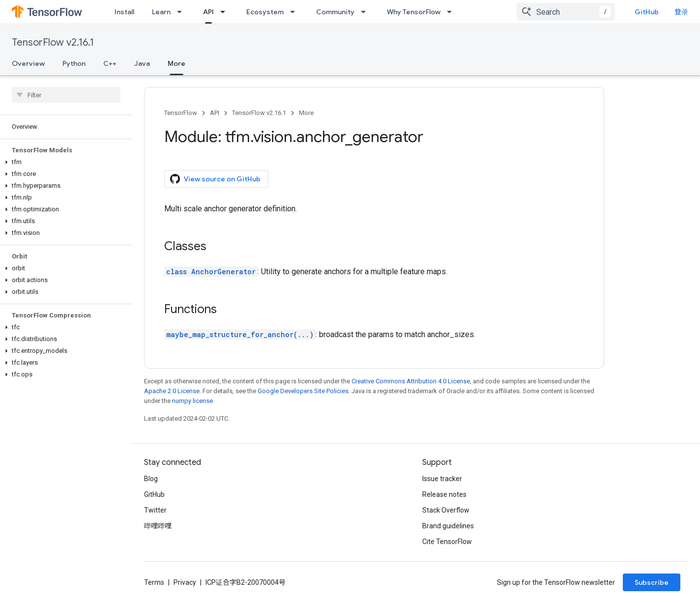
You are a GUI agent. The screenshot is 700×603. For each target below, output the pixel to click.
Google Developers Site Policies (303, 391)
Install (124, 12)
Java (142, 63)
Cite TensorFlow (447, 542)
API (215, 113)
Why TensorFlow (414, 12)
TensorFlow (181, 113)
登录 (681, 12)
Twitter (155, 510)
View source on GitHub (215, 179)
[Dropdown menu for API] (226, 12)
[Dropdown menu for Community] (366, 12)
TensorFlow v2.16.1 (53, 43)
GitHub (647, 12)
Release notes (444, 494)
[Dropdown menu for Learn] (182, 12)
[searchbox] (66, 95)
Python (74, 63)
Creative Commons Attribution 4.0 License (411, 381)
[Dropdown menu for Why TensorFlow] (452, 12)
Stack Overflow (446, 510)
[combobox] (566, 12)
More (306, 113)
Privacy (185, 582)
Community (335, 12)
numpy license (192, 401)
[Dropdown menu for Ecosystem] (295, 12)
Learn (161, 12)
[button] (64, 162)
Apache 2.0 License (172, 391)
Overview (28, 63)
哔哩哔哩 (158, 526)
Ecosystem (265, 12)
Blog (151, 479)
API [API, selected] (208, 12)
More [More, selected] (176, 63)
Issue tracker (442, 479)
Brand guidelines (448, 526)
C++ (110, 63)
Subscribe (652, 582)
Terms (154, 582)
